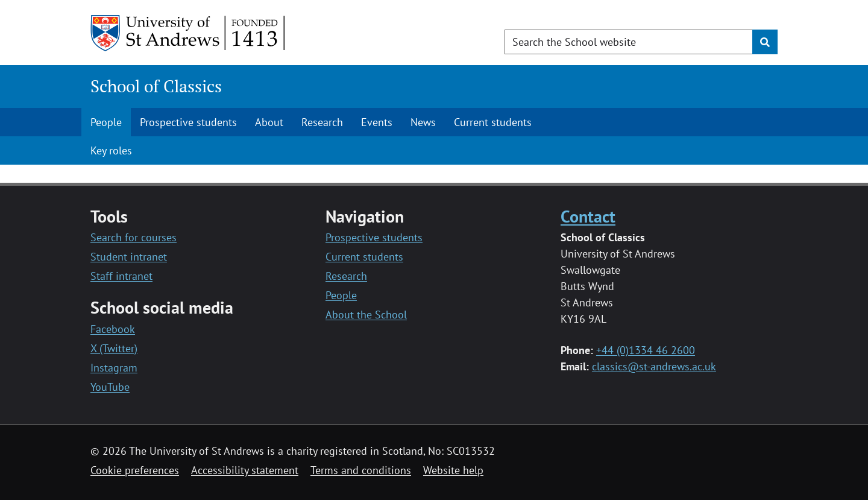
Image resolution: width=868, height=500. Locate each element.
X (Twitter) (114, 348)
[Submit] (765, 42)
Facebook (113, 329)
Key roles (111, 150)
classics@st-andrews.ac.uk (654, 366)
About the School (366, 315)
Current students (493, 122)
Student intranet (129, 257)
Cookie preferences (135, 470)
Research (322, 122)
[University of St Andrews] (188, 33)
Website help (453, 470)
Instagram (114, 368)
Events (377, 122)
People (106, 122)
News (423, 122)
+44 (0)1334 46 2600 (646, 350)
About (269, 122)
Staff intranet (121, 276)
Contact (588, 216)
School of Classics (156, 86)
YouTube (110, 387)
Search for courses (134, 237)
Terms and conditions (361, 470)
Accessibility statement (245, 470)
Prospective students (188, 122)
